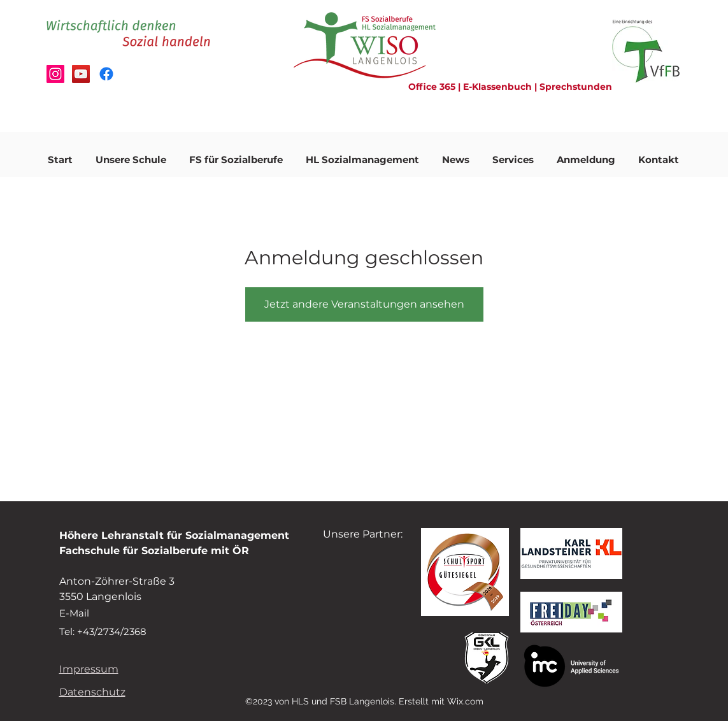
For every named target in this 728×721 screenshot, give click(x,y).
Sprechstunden (576, 87)
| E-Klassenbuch (495, 87)
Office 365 (433, 87)
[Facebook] (106, 74)
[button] (131, 154)
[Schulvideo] (81, 74)
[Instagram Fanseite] (55, 74)
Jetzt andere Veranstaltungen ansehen (364, 304)
